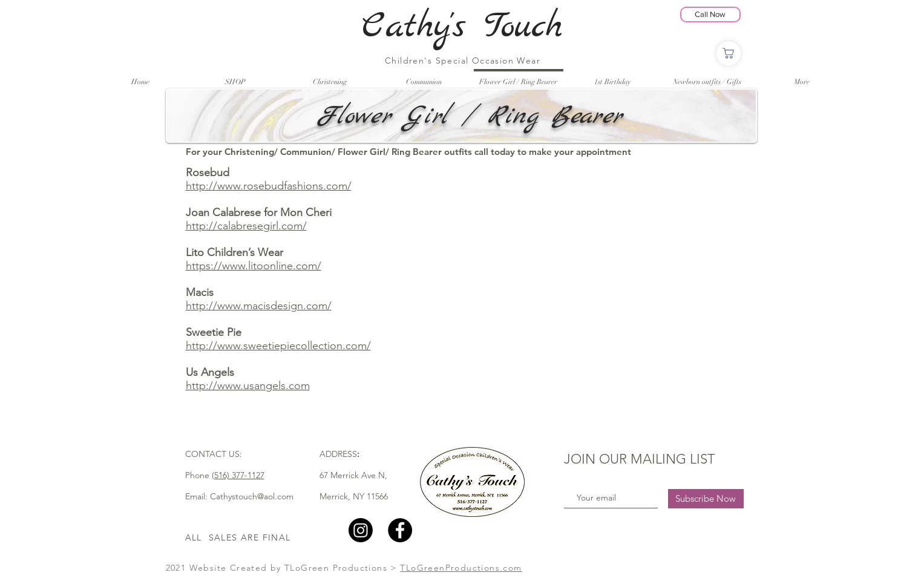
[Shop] (729, 53)
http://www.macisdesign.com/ (259, 306)
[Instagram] (361, 530)
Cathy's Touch (462, 27)
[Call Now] (710, 15)
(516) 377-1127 (238, 475)
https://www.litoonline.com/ (254, 266)
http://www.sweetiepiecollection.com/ (278, 346)
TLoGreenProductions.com (461, 568)
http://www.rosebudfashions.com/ (269, 186)
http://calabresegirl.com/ (246, 226)
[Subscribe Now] (706, 499)
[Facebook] (400, 530)
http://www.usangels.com (248, 386)
